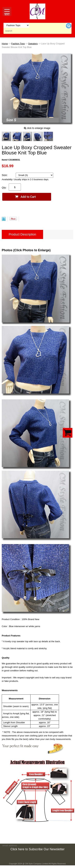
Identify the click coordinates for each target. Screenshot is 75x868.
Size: (5, 175)
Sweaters (33, 44)
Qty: (4, 187)
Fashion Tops (18, 44)
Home (5, 44)
